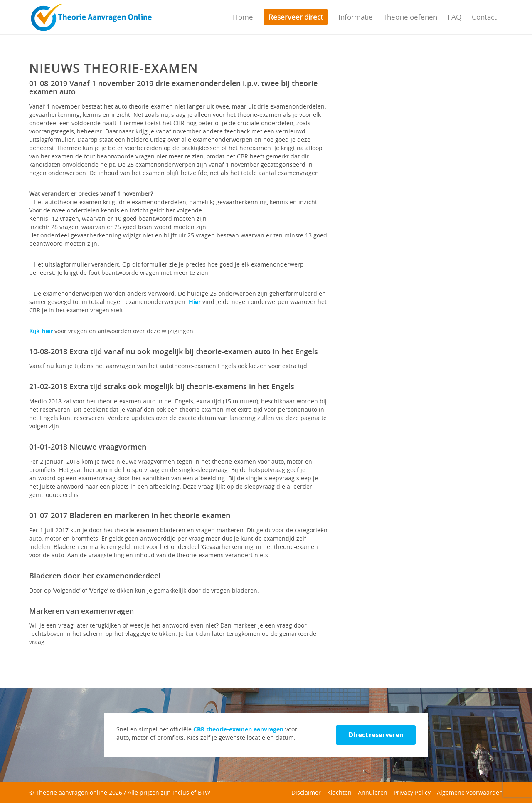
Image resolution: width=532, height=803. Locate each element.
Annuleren (373, 792)
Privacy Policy (412, 792)
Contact (484, 17)
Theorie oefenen (410, 17)
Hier (196, 302)
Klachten (339, 792)
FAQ (454, 17)
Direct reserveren (376, 735)
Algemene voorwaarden (470, 792)
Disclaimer (306, 792)
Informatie (356, 17)
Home (243, 17)
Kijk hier (41, 331)
